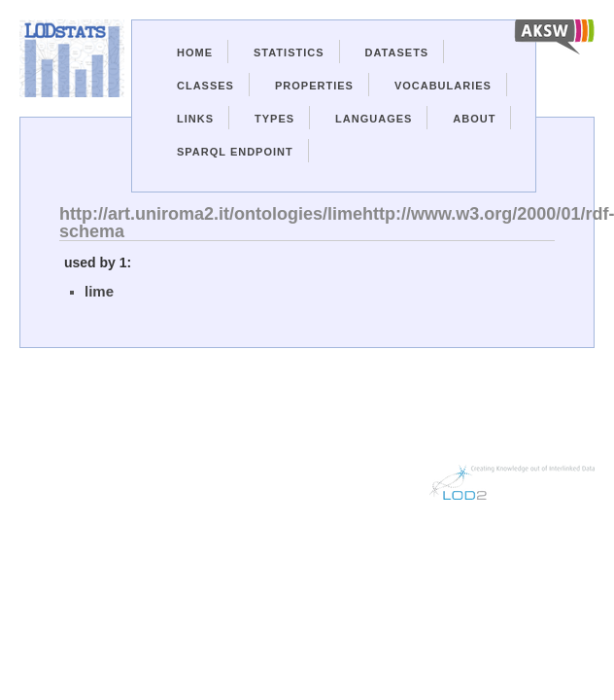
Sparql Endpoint (235, 152)
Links (195, 119)
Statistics (289, 52)
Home (195, 52)
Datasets (397, 52)
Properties (314, 86)
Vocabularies (443, 86)
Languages (374, 119)
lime (99, 291)
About (474, 119)
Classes (205, 86)
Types (274, 119)
